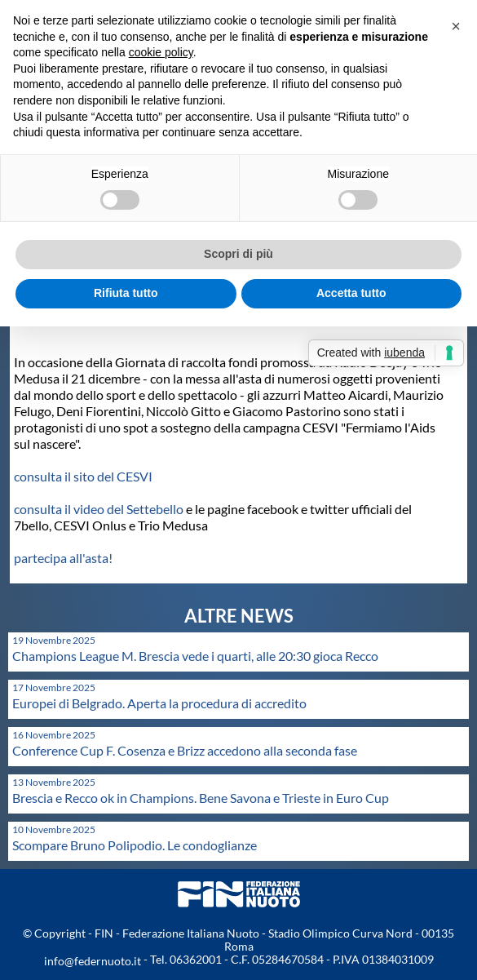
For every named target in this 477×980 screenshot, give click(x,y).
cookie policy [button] (161, 52)
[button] (456, 26)
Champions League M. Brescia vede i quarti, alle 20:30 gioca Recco (195, 656)
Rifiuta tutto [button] (126, 293)
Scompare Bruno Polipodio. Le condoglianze (135, 845)
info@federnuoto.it (93, 961)
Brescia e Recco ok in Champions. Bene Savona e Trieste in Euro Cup (201, 798)
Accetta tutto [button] (351, 293)
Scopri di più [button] (238, 254)
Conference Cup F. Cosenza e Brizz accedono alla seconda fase (185, 750)
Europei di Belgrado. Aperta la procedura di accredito (159, 703)
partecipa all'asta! (63, 558)
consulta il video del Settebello (99, 509)
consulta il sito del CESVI (83, 476)
